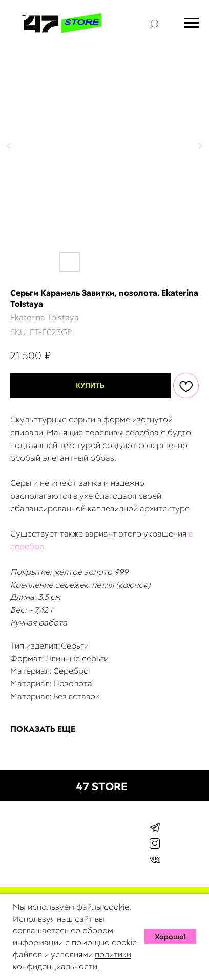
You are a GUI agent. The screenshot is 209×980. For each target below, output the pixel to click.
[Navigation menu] (192, 23)
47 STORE (102, 786)
